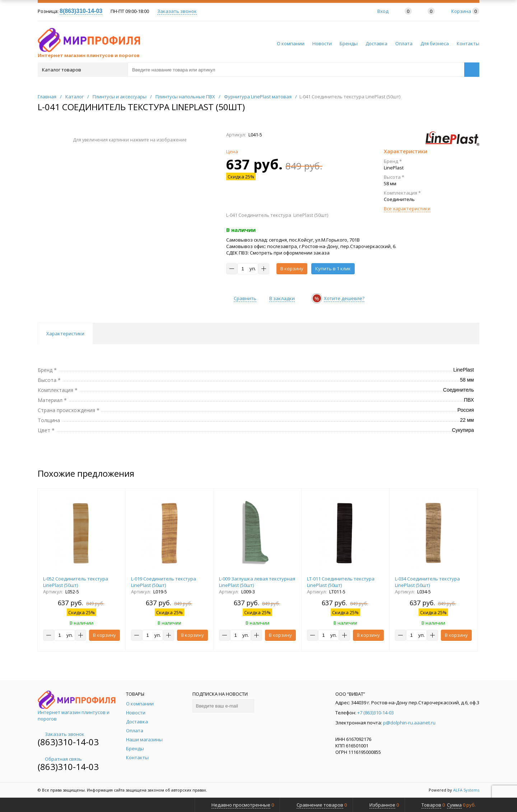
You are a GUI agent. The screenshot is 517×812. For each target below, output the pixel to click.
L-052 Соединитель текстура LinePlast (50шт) (76, 582)
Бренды (349, 43)
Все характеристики (407, 209)
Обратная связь (60, 759)
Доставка (376, 43)
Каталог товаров (82, 70)
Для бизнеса (435, 43)
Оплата (404, 43)
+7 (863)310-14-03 (376, 713)
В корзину (292, 269)
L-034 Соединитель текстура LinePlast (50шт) (427, 582)
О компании (291, 43)
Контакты (468, 43)
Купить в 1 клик (333, 269)
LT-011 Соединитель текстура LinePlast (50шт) (341, 582)
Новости (322, 43)
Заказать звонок (177, 11)
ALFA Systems (466, 790)
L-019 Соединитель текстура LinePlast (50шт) (164, 582)
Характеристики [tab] (65, 333)
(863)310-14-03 (68, 742)
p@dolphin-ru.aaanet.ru (409, 723)
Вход (383, 11)
